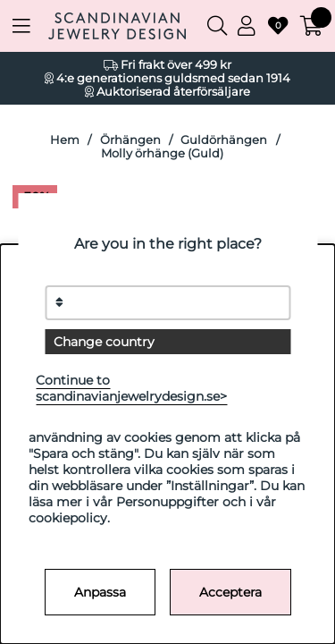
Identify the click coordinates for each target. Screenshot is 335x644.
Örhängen (130, 140)
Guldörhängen (224, 140)
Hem (65, 140)
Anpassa (100, 592)
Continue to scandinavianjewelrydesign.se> (131, 388)
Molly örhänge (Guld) (162, 153)
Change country (104, 342)
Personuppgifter (167, 502)
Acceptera (230, 592)
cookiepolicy (68, 518)
